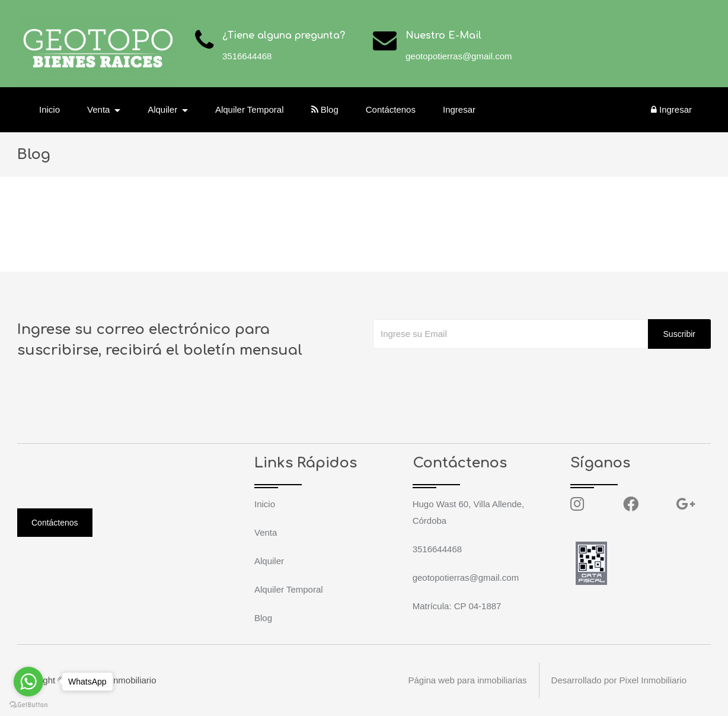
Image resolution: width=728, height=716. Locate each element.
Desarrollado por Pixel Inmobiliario (619, 680)
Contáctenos (391, 109)
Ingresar (459, 109)
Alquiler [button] (164, 109)
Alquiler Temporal (250, 109)
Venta (266, 532)
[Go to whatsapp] (28, 682)
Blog (325, 109)
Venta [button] (100, 109)
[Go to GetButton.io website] (28, 704)
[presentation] (463, 373)
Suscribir (679, 334)
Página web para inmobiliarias (467, 680)
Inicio (50, 109)
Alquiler (269, 561)
